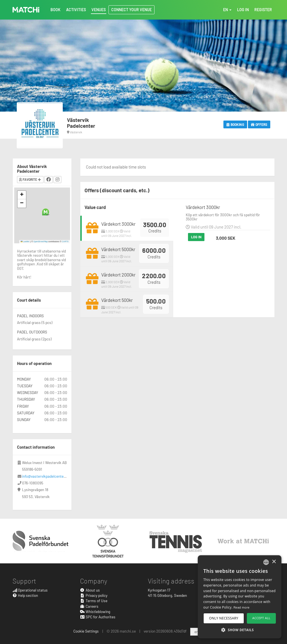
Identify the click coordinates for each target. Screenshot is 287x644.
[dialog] (240, 597)
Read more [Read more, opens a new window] (242, 607)
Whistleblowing (95, 611)
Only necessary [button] (224, 618)
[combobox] (266, 562)
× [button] (274, 562)
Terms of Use (94, 601)
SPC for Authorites (98, 617)
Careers (89, 606)
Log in (196, 237)
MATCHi (26, 10)
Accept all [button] (261, 618)
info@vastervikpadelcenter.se (46, 476)
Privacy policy (94, 595)
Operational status (30, 590)
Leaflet (25, 241)
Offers (259, 124)
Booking (235, 124)
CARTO (65, 241)
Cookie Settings (86, 631)
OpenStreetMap (41, 241)
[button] (46, 212)
